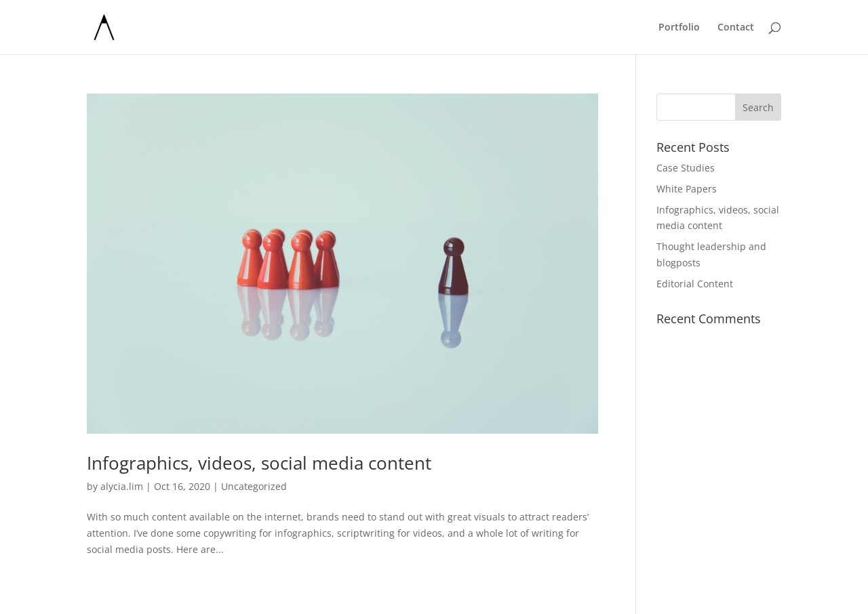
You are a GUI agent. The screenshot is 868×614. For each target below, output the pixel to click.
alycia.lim (122, 486)
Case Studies (686, 168)
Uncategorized (254, 486)
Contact (736, 28)
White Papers (687, 189)
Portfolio (679, 28)
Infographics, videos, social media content (259, 463)
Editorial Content (695, 284)
